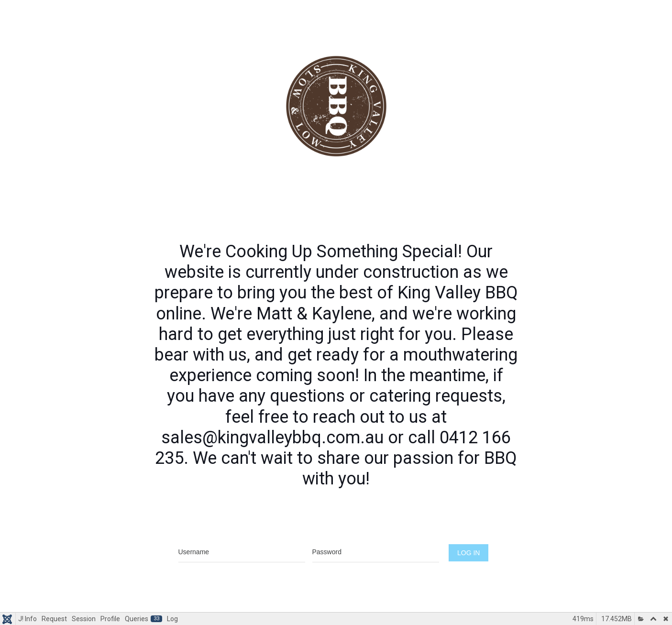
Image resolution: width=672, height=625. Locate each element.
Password (375, 534)
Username (242, 534)
